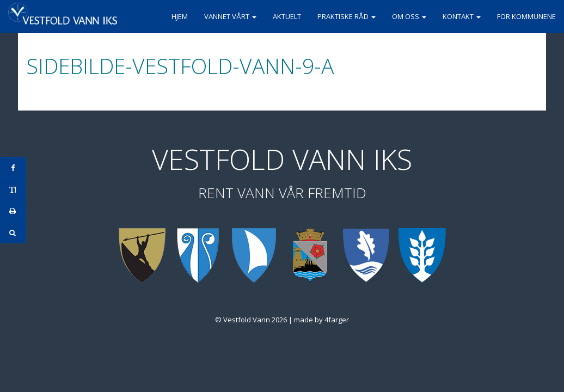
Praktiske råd (347, 16)
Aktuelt (287, 16)
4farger (337, 320)
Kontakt (462, 16)
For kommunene (526, 16)
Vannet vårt (230, 16)
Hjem (180, 16)
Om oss (409, 16)
